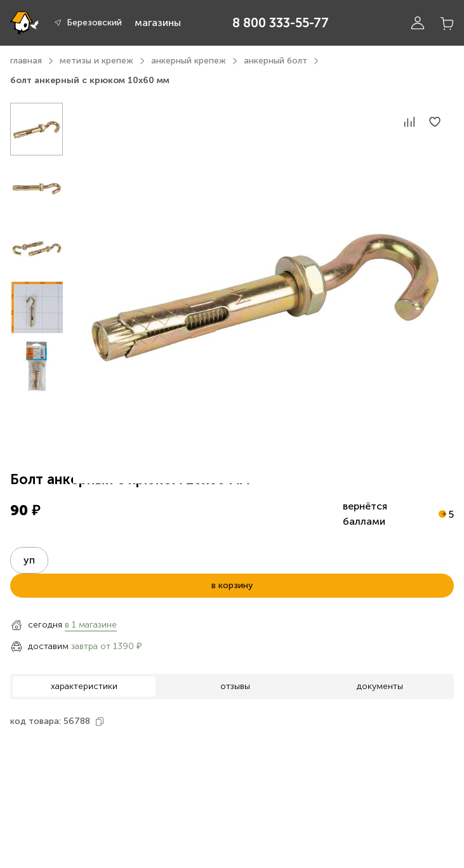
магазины (158, 23)
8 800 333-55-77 (281, 23)
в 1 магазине (91, 625)
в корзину (232, 585)
